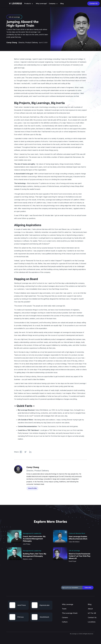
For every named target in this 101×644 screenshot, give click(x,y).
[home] (16, 3)
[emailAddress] (72, 588)
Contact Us (93, 3)
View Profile (32, 488)
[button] (29, 3)
